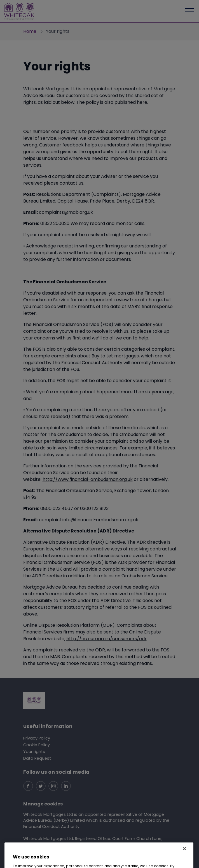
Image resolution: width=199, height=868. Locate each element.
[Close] (184, 855)
